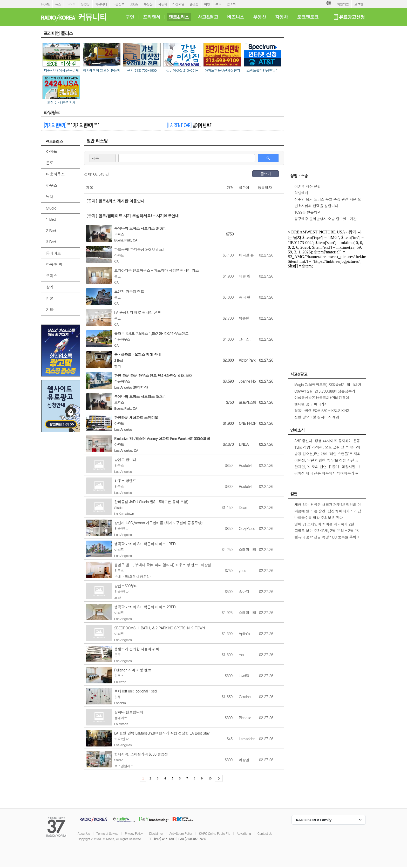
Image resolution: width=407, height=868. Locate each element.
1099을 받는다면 (307, 212)
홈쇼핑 (194, 4)
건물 (50, 298)
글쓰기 (266, 174)
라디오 (71, 4)
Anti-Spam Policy (181, 833)
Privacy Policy (134, 833)
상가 (50, 287)
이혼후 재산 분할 (308, 186)
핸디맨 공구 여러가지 (311, 404)
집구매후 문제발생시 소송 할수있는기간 (325, 219)
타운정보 (118, 4)
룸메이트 (53, 253)
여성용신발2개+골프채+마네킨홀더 (322, 398)
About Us (84, 833)
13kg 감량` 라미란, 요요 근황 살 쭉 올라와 (327, 447)
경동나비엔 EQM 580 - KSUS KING (322, 411)
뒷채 (50, 196)
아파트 (52, 151)
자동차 (162, 4)
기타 (50, 309)
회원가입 (343, 4)
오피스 (52, 276)
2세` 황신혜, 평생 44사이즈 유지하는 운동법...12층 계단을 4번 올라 (327, 443)
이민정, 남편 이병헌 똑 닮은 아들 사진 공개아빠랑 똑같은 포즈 (327, 463)
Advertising (244, 833)
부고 (218, 4)
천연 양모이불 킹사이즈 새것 (317, 417)
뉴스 (58, 4)
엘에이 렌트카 (190, 125)
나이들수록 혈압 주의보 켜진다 (318, 517)
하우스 (52, 185)
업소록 (231, 4)
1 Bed (51, 219)
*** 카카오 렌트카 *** (72, 125)
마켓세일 (178, 4)
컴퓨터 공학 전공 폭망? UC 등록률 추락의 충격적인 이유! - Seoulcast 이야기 (327, 540)
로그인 (359, 4)
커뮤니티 (101, 4)
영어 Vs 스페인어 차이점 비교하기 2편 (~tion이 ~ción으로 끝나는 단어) (324, 527)
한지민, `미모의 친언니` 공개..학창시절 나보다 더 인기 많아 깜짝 (327, 469)
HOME (46, 4)
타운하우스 (55, 174)
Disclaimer (156, 833)
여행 (207, 4)
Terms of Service (107, 833)
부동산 (148, 4)
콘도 (50, 163)
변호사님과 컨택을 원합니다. (317, 206)
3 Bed (51, 242)
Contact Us (265, 833)
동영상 (85, 4)
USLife (134, 4)
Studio (51, 208)
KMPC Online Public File (214, 833)
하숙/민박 (54, 264)
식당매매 (301, 193)
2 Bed (51, 230)
